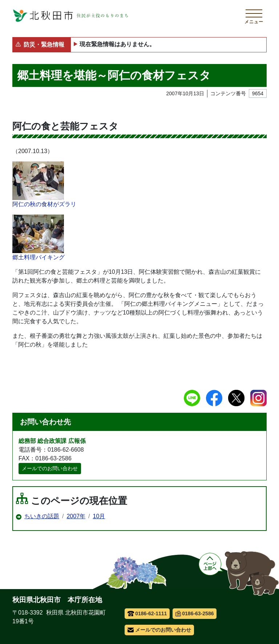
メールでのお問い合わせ (50, 468)
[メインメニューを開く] (254, 16)
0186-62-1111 (147, 613)
